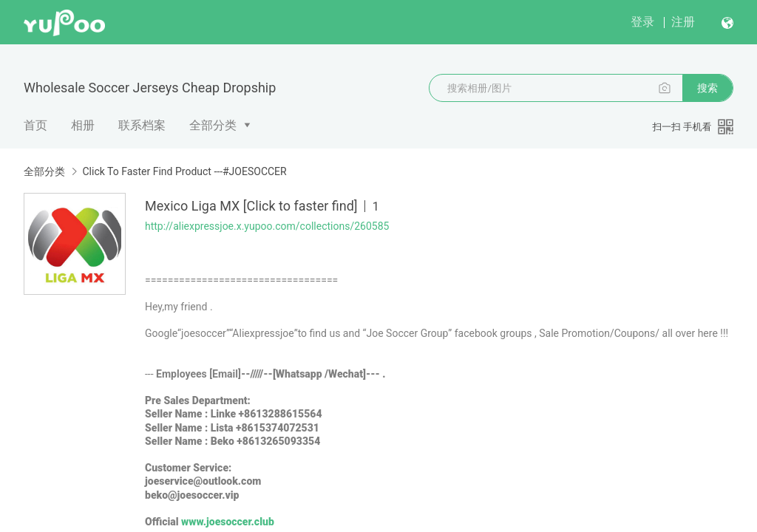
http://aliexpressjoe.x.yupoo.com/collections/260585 (267, 226)
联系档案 (142, 125)
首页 (35, 125)
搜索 (707, 88)
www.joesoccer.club (228, 522)
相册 (83, 125)
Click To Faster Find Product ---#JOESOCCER (184, 171)
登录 (642, 22)
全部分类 (213, 125)
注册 (683, 22)
